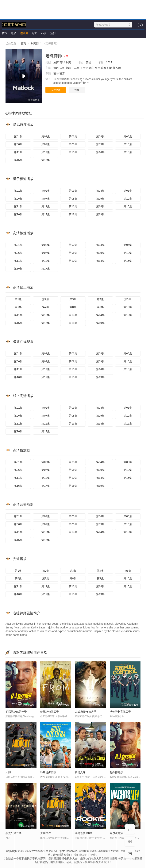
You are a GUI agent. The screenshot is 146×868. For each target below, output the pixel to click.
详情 (85, 83)
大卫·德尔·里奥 (92, 68)
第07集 (46, 144)
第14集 (100, 152)
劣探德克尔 (116, 772)
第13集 (73, 152)
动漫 (44, 33)
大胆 (8, 772)
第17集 (46, 160)
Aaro (119, 68)
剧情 (56, 62)
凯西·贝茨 (59, 68)
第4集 (100, 299)
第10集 (128, 144)
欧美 (68, 62)
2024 (109, 62)
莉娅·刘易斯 (108, 68)
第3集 (73, 299)
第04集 (100, 136)
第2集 (46, 299)
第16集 (18, 160)
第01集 (18, 136)
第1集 (18, 299)
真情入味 (80, 772)
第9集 (100, 307)
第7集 (46, 307)
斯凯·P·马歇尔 (74, 68)
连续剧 (24, 33)
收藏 (77, 90)
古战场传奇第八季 (86, 712)
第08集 (73, 144)
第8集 (73, 307)
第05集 (128, 136)
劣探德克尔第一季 (16, 712)
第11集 (18, 152)
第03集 (73, 136)
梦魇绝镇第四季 (50, 712)
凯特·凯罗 (59, 74)
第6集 (18, 307)
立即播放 (56, 90)
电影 (14, 33)
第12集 (46, 152)
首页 (5, 33)
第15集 (128, 152)
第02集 (46, 136)
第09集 (100, 144)
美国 (88, 62)
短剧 (53, 33)
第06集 (18, 144)
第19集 (100, 214)
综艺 (35, 33)
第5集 (128, 299)
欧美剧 (35, 43)
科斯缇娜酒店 (48, 772)
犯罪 (62, 62)
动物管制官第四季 (120, 712)
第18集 (73, 214)
